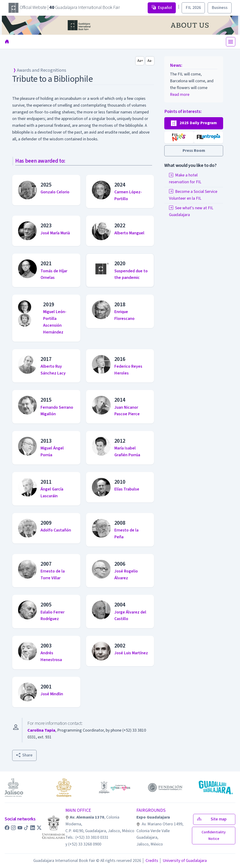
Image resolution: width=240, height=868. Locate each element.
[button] (194, 123)
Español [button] (162, 8)
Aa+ (140, 61)
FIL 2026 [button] (193, 8)
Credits (150, 861)
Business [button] (220, 8)
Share (24, 755)
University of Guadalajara (183, 861)
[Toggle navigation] (231, 42)
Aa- (150, 61)
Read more (180, 95)
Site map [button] (214, 819)
